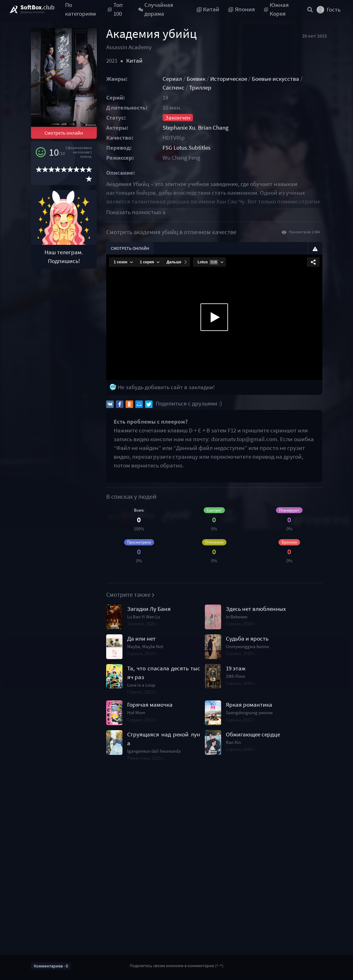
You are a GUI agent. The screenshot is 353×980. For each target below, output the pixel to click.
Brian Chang (213, 128)
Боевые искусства (275, 79)
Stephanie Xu (179, 128)
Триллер (200, 88)
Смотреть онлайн (64, 133)
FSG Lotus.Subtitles (187, 148)
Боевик (196, 79)
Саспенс (174, 88)
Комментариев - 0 (51, 966)
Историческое (229, 79)
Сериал (172, 79)
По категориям (80, 9)
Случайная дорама (156, 9)
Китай (134, 61)
